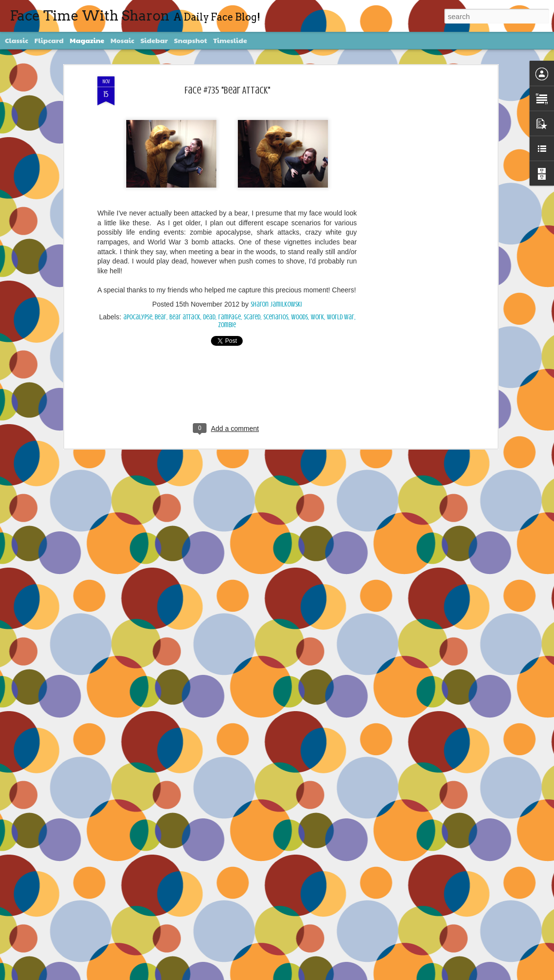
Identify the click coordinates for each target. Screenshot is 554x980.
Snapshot (191, 40)
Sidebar (154, 40)
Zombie (227, 325)
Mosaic (123, 40)
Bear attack (185, 317)
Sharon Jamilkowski (276, 304)
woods (300, 317)
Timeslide (230, 40)
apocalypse (138, 317)
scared (252, 317)
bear (161, 317)
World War (341, 317)
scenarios (276, 317)
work (317, 317)
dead (209, 317)
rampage (230, 317)
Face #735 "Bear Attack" (227, 90)
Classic (17, 40)
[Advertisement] (411, 231)
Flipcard (49, 40)
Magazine (87, 40)
